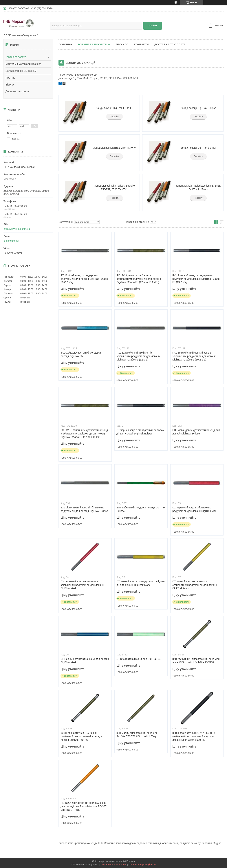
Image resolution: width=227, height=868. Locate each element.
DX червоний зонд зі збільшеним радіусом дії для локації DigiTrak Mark (195, 509)
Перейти (115, 117)
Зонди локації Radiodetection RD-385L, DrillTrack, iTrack (198, 187)
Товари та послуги (16, 57)
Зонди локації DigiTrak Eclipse (198, 108)
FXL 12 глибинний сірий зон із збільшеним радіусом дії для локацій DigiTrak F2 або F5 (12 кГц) (138, 356)
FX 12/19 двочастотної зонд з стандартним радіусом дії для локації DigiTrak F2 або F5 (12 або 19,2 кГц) (139, 279)
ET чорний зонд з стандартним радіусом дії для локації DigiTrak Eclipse (140, 432)
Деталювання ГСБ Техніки (21, 71)
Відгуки (10, 85)
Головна (65, 44)
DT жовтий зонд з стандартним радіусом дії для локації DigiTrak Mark (141, 583)
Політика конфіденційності (142, 865)
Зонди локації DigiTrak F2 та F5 (115, 108)
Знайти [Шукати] (152, 26)
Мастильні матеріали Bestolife (23, 64)
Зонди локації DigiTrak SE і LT (198, 148)
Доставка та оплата (17, 91)
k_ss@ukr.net (11, 241)
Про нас (10, 78)
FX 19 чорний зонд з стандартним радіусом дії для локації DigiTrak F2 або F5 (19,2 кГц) (196, 279)
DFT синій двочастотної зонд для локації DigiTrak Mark (85, 661)
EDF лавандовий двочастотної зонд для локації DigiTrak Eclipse (196, 432)
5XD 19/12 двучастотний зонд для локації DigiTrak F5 (81, 354)
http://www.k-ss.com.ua (17, 229)
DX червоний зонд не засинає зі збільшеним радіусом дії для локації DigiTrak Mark (82, 585)
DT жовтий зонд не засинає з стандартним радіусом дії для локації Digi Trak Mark (195, 585)
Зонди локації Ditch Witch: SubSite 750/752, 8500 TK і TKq (115, 187)
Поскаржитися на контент (113, 865)
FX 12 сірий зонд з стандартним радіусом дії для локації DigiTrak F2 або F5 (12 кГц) (84, 279)
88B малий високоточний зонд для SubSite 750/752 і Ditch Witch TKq (137, 735)
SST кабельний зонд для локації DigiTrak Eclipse (141, 509)
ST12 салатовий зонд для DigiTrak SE (139, 659)
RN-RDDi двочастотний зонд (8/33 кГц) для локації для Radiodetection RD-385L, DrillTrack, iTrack (85, 806)
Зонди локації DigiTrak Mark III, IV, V (114, 148)
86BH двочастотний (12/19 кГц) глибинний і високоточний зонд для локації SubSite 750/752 (82, 736)
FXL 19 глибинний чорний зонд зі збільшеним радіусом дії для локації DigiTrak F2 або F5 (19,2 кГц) (194, 356)
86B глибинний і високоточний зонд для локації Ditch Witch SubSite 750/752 (196, 661)
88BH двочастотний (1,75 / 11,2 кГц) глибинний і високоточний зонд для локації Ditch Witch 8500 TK (194, 736)
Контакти (141, 44)
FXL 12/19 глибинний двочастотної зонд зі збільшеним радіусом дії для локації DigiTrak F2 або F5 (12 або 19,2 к (84, 434)
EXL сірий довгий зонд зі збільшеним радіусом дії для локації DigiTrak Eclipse (84, 509)
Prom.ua (131, 861)
